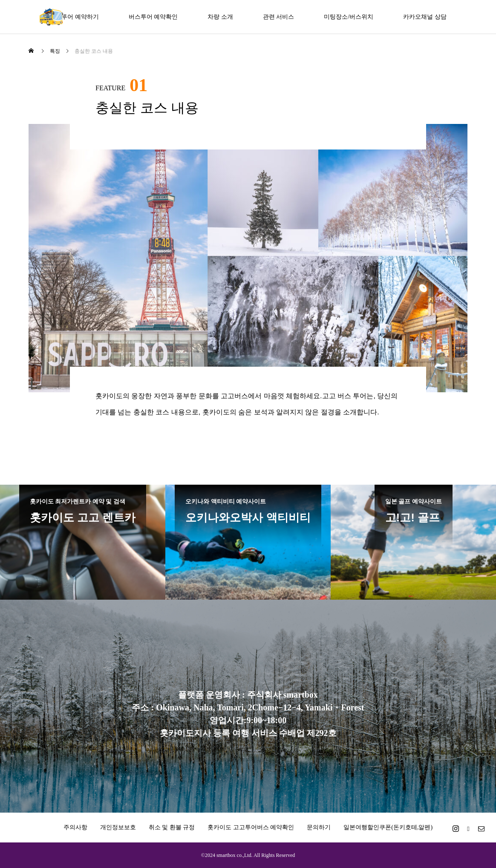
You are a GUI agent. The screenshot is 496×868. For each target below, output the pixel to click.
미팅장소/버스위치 (349, 17)
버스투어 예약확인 (153, 17)
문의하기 (319, 827)
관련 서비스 (279, 17)
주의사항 (75, 827)
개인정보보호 (118, 827)
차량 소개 (220, 17)
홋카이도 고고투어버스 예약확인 (251, 827)
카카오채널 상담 (425, 17)
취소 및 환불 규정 (172, 827)
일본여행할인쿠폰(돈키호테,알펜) (388, 827)
